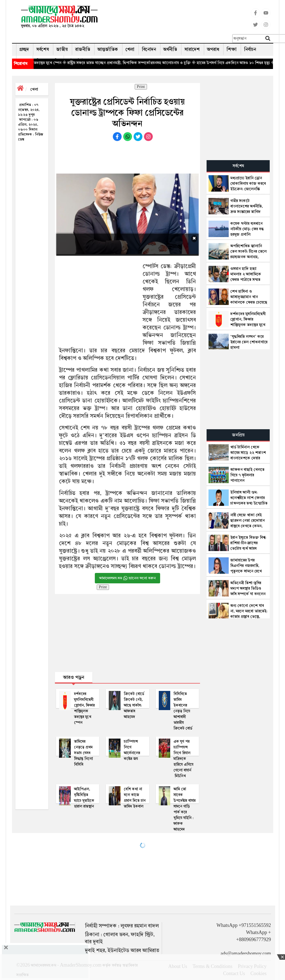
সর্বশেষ (43, 49)
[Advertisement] (182, 18)
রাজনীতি (83, 49)
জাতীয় (62, 49)
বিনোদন (149, 49)
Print (141, 87)
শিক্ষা (232, 49)
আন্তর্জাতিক (108, 49)
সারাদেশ (192, 49)
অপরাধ (213, 49)
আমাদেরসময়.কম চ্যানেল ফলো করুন (127, 578)
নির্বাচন (250, 49)
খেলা (130, 49)
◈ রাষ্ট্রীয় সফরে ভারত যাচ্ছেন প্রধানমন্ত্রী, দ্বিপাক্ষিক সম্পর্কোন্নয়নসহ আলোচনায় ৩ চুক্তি (146, 63)
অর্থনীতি (170, 49)
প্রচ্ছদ (24, 49)
